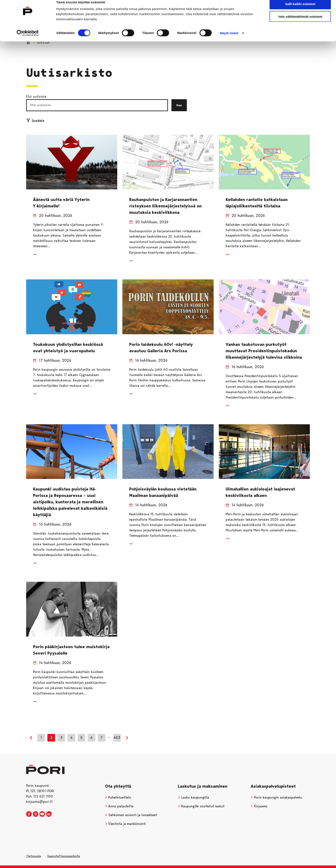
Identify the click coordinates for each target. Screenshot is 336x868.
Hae (179, 105)
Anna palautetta (119, 806)
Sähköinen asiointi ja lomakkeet (131, 815)
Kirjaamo (259, 806)
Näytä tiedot (229, 40)
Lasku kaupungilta (193, 797)
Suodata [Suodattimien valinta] (35, 120)
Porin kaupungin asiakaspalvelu (276, 797)
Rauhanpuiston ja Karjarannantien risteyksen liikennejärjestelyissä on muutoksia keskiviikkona (165, 206)
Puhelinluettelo (118, 797)
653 (117, 738)
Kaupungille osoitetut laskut (201, 806)
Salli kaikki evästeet (300, 11)
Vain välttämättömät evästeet (300, 23)
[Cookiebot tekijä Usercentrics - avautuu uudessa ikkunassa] (28, 40)
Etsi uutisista (36, 97)
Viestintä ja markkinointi (126, 824)
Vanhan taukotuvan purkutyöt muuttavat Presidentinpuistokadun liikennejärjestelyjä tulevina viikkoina (264, 351)
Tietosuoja (34, 856)
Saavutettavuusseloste (64, 856)
